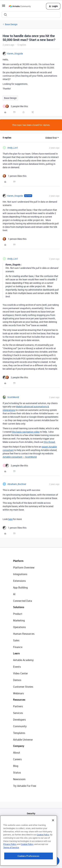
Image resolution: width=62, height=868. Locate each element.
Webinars (18, 693)
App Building (20, 587)
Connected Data (23, 601)
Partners (18, 706)
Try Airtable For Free (25, 786)
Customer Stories (23, 687)
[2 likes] (15, 106)
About (17, 753)
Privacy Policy (10, 864)
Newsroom (19, 779)
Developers (19, 720)
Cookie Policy (43, 854)
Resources (19, 700)
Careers (17, 759)
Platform (18, 561)
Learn (16, 653)
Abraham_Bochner (17, 484)
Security (31, 813)
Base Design (11, 24)
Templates (19, 733)
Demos (17, 680)
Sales (16, 640)
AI (14, 594)
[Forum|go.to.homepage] (20, 6)
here (10, 519)
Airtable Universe (23, 740)
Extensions (19, 581)
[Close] (53, 840)
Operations (19, 627)
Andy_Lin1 (13, 148)
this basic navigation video (26, 432)
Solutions (19, 607)
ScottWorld (13, 397)
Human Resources (24, 634)
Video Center (20, 673)
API (31, 822)
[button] (4, 7)
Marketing (19, 620)
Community (20, 726)
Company (19, 746)
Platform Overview (24, 568)
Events (17, 667)
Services (18, 713)
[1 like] (15, 176)
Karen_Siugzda (15, 53)
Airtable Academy (23, 660)
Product (18, 614)
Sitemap (31, 830)
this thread (49, 442)
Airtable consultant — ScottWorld (20, 457)
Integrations (20, 574)
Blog (16, 766)
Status (17, 773)
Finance (18, 647)
